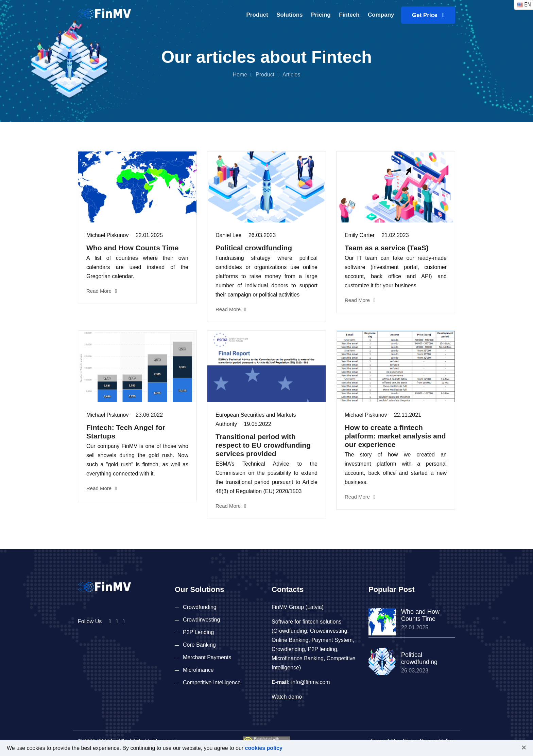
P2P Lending (198, 632)
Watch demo (287, 697)
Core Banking (199, 645)
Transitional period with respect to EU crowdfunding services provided (263, 445)
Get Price (428, 15)
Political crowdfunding (254, 248)
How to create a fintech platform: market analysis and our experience (395, 436)
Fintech (349, 15)
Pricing (321, 15)
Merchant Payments (207, 657)
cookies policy (264, 748)
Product (257, 15)
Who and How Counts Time (132, 248)
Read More (102, 291)
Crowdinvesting (201, 620)
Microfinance (198, 670)
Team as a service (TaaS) (387, 248)
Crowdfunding (200, 607)
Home (240, 75)
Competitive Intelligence (212, 682)
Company (381, 15)
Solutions (289, 15)
